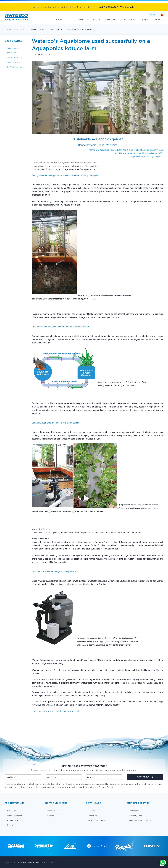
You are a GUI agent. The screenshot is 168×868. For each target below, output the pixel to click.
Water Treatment (14, 57)
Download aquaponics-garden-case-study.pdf (56, 711)
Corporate (144, 20)
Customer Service (127, 20)
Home (162, 15)
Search (152, 15)
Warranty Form (135, 816)
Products (60, 20)
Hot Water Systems (15, 67)
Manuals (91, 811)
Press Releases (54, 811)
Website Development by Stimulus (41, 862)
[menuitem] (23, 811)
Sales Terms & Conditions (140, 820)
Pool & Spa (11, 53)
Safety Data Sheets (96, 820)
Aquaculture (21, 29)
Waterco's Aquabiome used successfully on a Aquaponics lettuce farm (61, 29)
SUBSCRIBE (145, 777)
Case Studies (77, 20)
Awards (51, 816)
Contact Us (158, 20)
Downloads (110, 20)
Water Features (13, 62)
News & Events (94, 20)
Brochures (93, 816)
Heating (10, 825)
